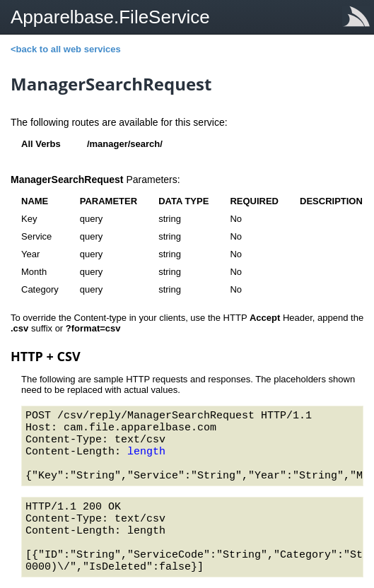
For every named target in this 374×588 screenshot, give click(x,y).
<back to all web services (66, 49)
